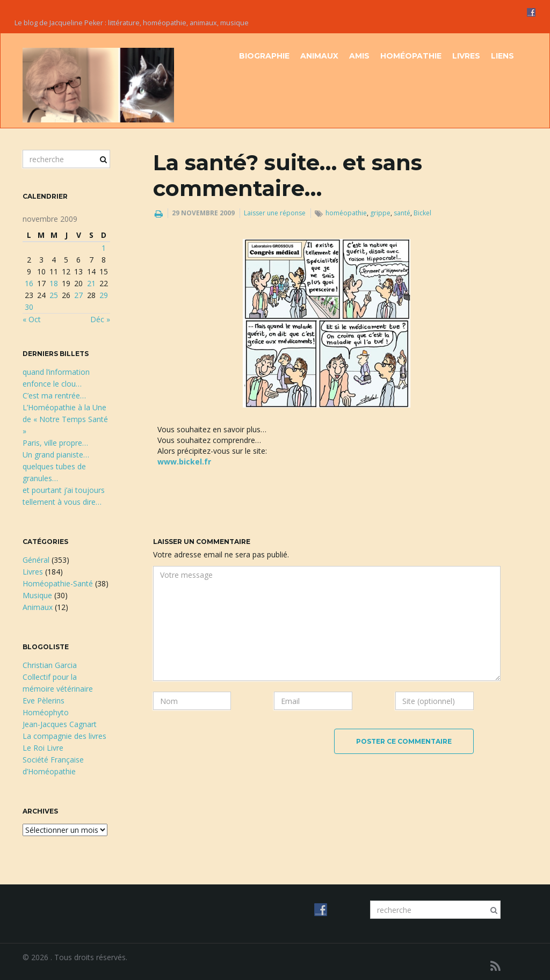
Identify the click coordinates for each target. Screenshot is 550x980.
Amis (359, 56)
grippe (380, 213)
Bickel (422, 213)
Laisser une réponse (275, 213)
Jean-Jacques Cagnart (60, 724)
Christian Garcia (50, 665)
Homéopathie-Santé (58, 583)
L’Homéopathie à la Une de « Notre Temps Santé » (65, 419)
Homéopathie (411, 56)
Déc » (100, 319)
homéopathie (346, 213)
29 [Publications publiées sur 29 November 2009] (104, 295)
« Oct (32, 319)
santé (402, 213)
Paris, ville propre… (55, 443)
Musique (37, 595)
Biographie (264, 56)
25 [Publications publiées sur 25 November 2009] (54, 295)
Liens (502, 56)
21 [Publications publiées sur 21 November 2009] (91, 283)
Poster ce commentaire (404, 741)
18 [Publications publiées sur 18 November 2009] (54, 283)
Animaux (319, 56)
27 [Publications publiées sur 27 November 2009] (78, 295)
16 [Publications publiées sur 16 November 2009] (29, 283)
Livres (466, 56)
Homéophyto (46, 712)
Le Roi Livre (43, 748)
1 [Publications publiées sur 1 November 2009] (104, 248)
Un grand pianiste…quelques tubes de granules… (56, 466)
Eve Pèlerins (44, 700)
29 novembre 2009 (203, 213)
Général (36, 560)
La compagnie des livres (64, 736)
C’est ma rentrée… (54, 395)
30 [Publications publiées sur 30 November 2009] (29, 307)
